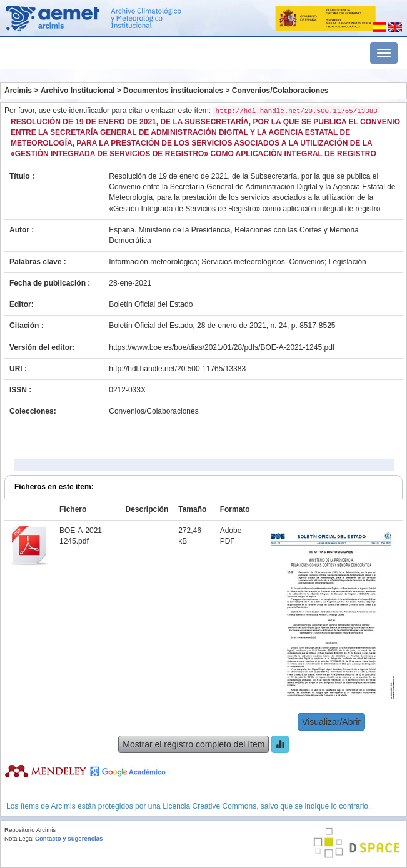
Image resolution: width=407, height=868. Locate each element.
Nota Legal (19, 838)
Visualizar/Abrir (331, 722)
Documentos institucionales (173, 91)
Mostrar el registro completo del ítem (193, 744)
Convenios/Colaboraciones (280, 91)
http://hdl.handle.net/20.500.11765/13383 (177, 369)
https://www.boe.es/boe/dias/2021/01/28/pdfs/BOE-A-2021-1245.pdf (222, 347)
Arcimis (18, 91)
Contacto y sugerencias (69, 838)
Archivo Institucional (78, 91)
